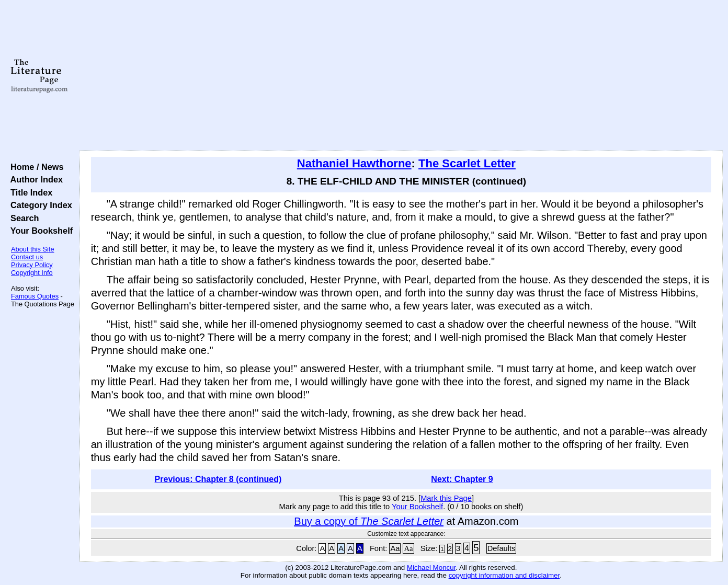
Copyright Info (32, 273)
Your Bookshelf (39, 231)
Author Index (34, 179)
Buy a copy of (369, 521)
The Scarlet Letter (467, 163)
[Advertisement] (401, 76)
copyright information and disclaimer (504, 575)
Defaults (502, 548)
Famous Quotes (35, 296)
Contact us (27, 257)
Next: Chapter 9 (462, 479)
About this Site (33, 249)
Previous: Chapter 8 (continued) (218, 479)
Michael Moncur (431, 567)
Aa (395, 548)
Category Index (39, 205)
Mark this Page (446, 498)
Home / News (35, 167)
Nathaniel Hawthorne (354, 163)
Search (22, 218)
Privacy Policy (32, 265)
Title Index (29, 192)
